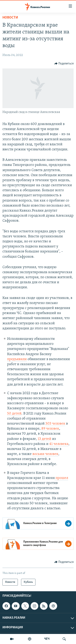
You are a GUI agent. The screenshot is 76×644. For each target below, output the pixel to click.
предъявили (17, 359)
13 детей (44, 439)
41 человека (59, 444)
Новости (10, 18)
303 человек (55, 424)
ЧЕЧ (47, 639)
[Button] (64, 64)
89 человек (50, 429)
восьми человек (45, 454)
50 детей (14, 414)
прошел (61, 478)
